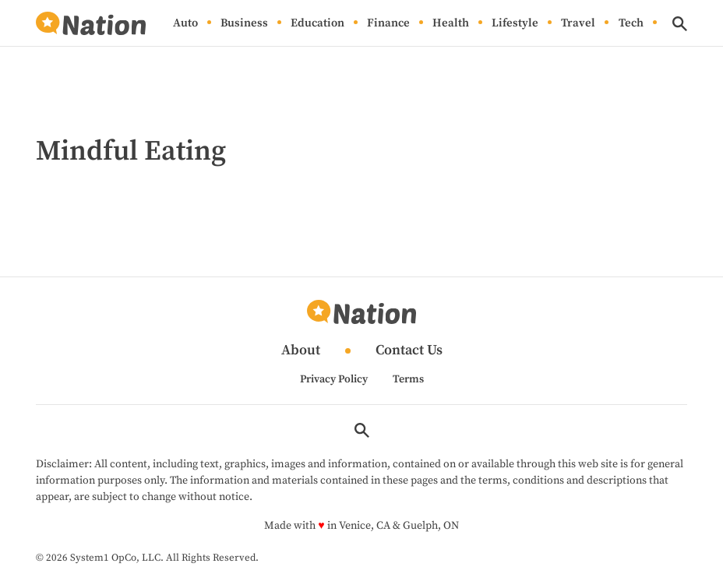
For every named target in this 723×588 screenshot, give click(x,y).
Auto (185, 23)
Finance (388, 23)
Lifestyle (515, 23)
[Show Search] (680, 24)
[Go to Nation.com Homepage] (90, 24)
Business (244, 23)
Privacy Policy (334, 379)
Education (317, 23)
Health (451, 23)
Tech (631, 23)
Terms (408, 379)
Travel (578, 23)
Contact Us (409, 351)
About (301, 351)
